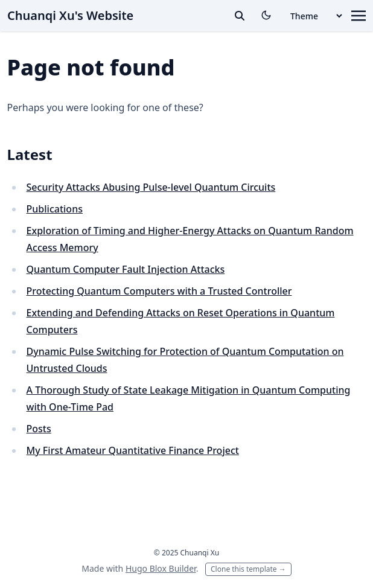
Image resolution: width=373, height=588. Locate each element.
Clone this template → (248, 569)
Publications (55, 209)
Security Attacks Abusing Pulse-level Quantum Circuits (151, 187)
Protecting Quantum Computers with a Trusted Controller (159, 291)
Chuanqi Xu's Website (70, 15)
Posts (39, 429)
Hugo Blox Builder (161, 568)
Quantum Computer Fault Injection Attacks (126, 269)
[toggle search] (240, 16)
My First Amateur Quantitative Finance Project (133, 450)
